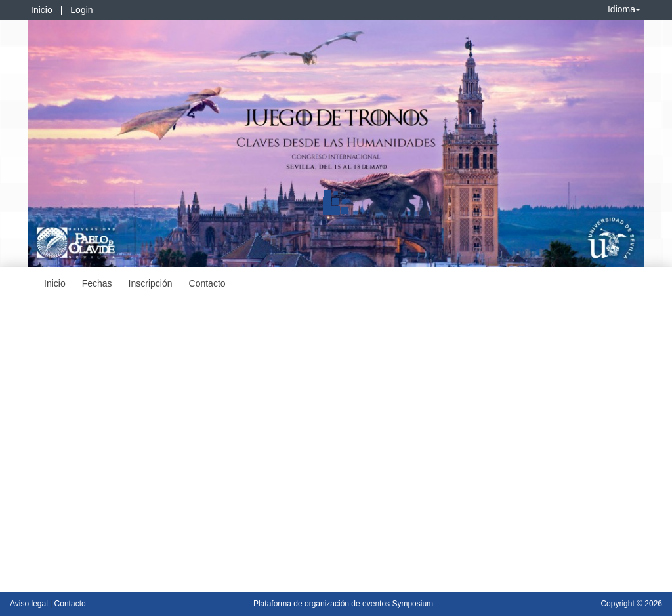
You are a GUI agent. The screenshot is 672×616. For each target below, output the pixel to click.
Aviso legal (30, 604)
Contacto (207, 283)
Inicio (42, 10)
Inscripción (151, 283)
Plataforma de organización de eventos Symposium (343, 604)
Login (81, 10)
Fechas (97, 283)
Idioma (624, 9)
